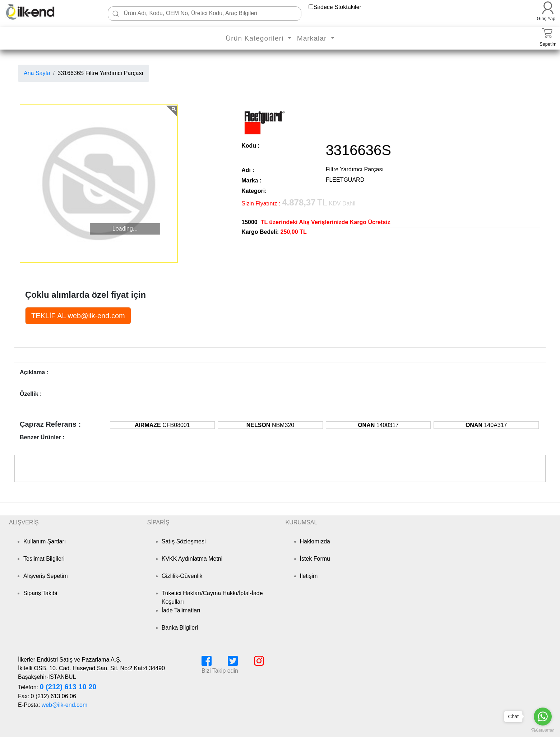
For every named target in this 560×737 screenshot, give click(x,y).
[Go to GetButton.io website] (543, 730)
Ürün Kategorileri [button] (256, 38)
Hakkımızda (315, 541)
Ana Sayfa (37, 73)
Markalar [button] (313, 38)
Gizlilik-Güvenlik (182, 576)
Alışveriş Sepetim (46, 576)
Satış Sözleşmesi (184, 541)
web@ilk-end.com (64, 705)
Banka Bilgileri (180, 628)
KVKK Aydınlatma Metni (192, 559)
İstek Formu (315, 559)
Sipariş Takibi (40, 593)
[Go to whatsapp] (543, 717)
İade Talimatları (181, 610)
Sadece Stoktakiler (337, 7)
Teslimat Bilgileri (44, 559)
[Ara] (116, 14)
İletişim (309, 576)
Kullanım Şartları (45, 541)
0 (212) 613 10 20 (68, 687)
